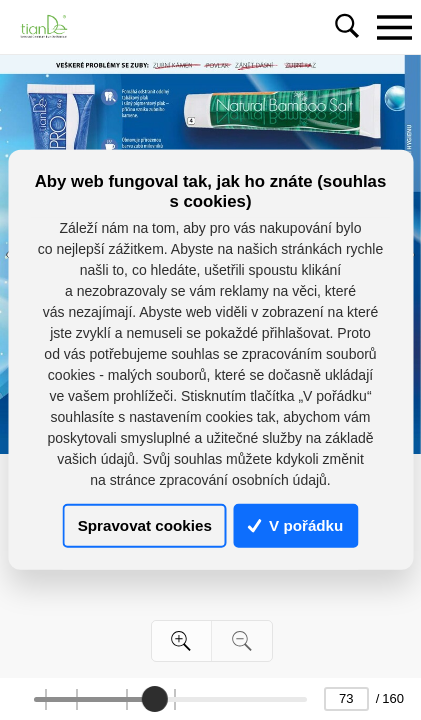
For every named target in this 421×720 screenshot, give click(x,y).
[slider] (155, 699)
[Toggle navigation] (394, 27)
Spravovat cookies (145, 525)
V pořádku (296, 525)
